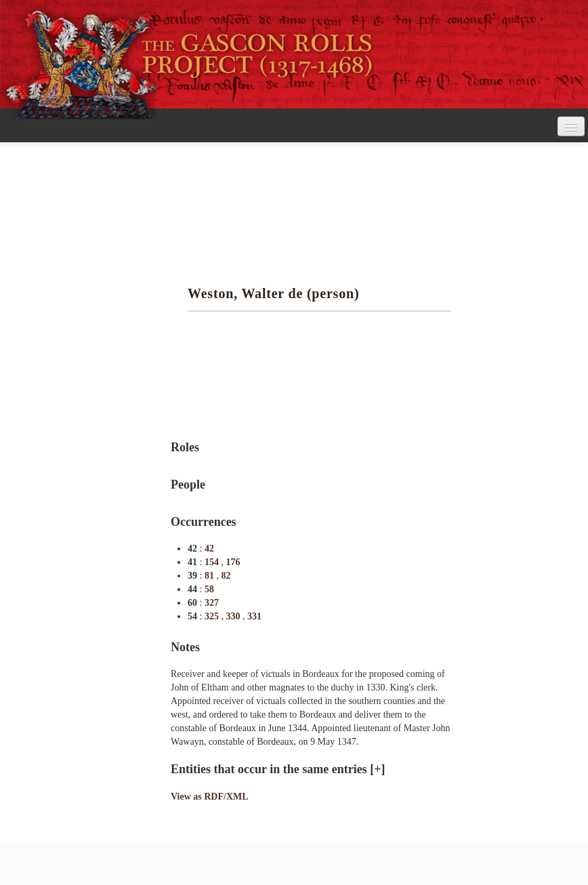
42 (209, 549)
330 (234, 616)
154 (213, 562)
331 (254, 616)
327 (212, 603)
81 (211, 576)
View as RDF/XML (210, 797)
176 (233, 562)
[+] (377, 769)
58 (209, 589)
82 (226, 576)
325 (213, 616)
